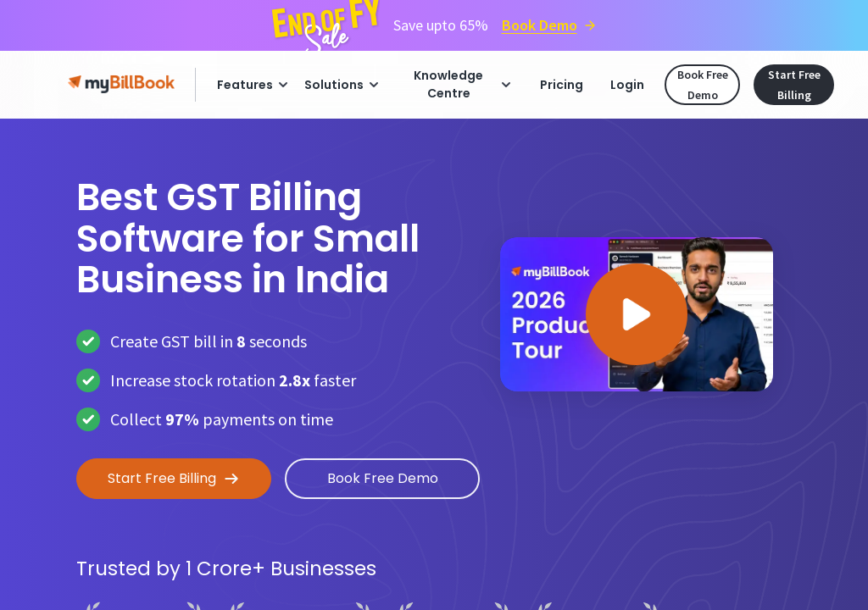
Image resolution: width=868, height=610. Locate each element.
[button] (637, 314)
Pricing (562, 85)
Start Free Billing (794, 85)
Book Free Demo (703, 85)
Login (627, 85)
